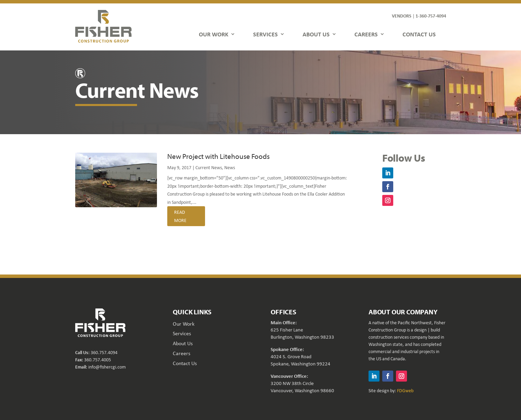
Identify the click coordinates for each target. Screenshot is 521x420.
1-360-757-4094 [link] (431, 16)
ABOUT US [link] (316, 34)
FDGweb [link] (405, 390)
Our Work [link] (184, 324)
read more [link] (180, 216)
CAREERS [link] (366, 34)
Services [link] (182, 333)
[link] (103, 26)
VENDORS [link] (402, 16)
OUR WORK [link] (214, 34)
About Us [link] (183, 343)
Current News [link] (209, 167)
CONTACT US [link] (419, 34)
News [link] (230, 167)
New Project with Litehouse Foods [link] (218, 156)
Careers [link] (182, 353)
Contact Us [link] (185, 363)
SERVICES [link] (265, 34)
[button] (388, 173)
